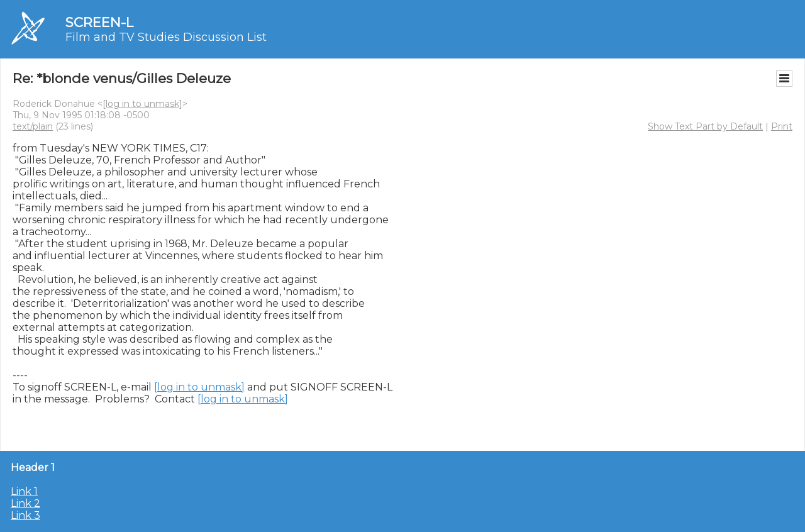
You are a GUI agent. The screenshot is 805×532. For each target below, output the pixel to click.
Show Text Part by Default (705, 126)
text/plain (33, 126)
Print (782, 126)
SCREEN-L (99, 22)
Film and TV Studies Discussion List (166, 37)
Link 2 (25, 503)
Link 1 (24, 491)
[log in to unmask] (142, 104)
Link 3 (25, 515)
